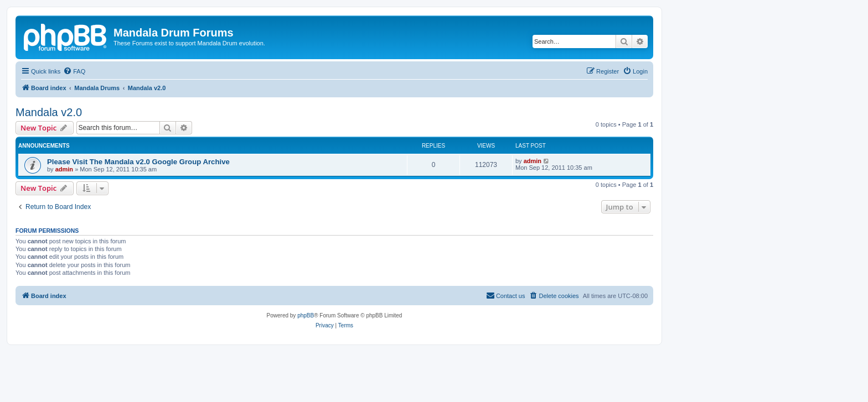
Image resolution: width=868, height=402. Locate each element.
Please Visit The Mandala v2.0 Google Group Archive (138, 162)
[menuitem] (74, 71)
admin (64, 169)
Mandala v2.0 (49, 112)
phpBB (306, 315)
